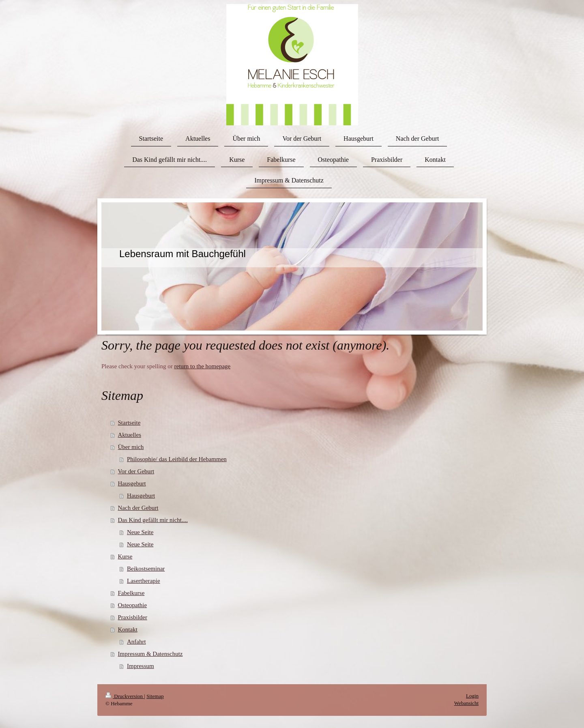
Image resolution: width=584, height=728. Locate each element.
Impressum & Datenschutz (150, 654)
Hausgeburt (132, 483)
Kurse (125, 556)
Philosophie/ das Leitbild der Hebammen (177, 459)
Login (472, 696)
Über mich (131, 447)
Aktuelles (130, 435)
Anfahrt (136, 642)
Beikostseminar (146, 569)
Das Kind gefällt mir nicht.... (153, 520)
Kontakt (128, 629)
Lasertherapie (144, 581)
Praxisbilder (133, 617)
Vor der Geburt (136, 471)
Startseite (129, 423)
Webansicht (466, 703)
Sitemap (155, 696)
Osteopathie (133, 605)
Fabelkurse (131, 593)
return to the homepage (203, 366)
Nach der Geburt (138, 508)
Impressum (141, 666)
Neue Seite (140, 532)
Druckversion (125, 696)
